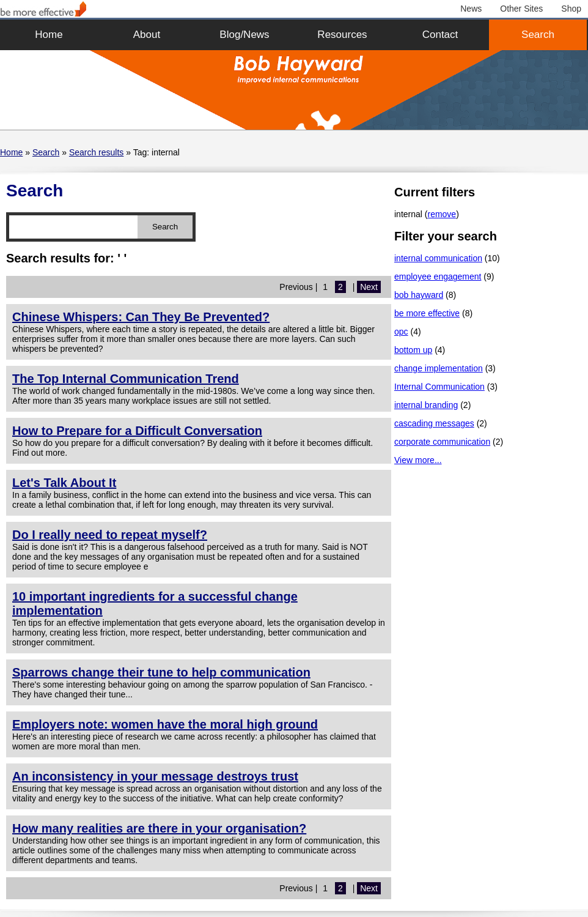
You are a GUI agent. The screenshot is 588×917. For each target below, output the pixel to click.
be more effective (427, 313)
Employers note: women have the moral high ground (165, 724)
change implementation (439, 368)
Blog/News (244, 35)
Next (369, 287)
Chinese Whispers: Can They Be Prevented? (141, 317)
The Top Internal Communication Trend (126, 379)
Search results (96, 152)
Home (49, 35)
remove (442, 214)
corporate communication (442, 442)
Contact (440, 35)
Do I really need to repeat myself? (110, 535)
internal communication (438, 258)
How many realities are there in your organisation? (159, 828)
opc (401, 332)
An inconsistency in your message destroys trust (155, 776)
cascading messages (434, 423)
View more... (418, 460)
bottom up (413, 350)
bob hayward (419, 295)
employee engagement (438, 277)
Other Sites (521, 9)
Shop (571, 9)
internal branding (426, 405)
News (471, 9)
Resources (342, 35)
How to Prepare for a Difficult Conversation (137, 431)
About (147, 35)
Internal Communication (439, 387)
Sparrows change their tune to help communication (161, 672)
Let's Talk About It (64, 483)
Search (538, 35)
